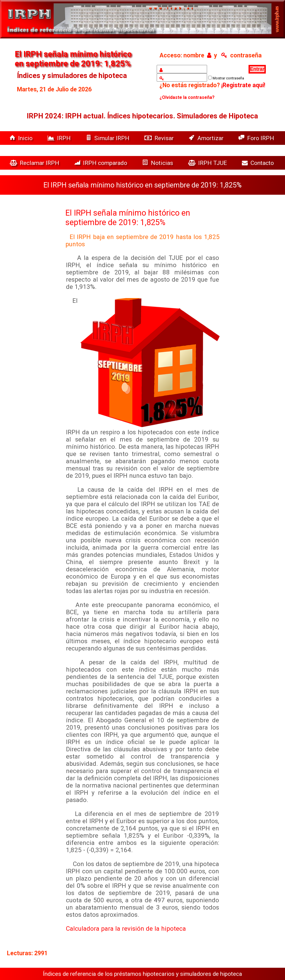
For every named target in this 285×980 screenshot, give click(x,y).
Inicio (22, 138)
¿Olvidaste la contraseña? (187, 97)
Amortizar (207, 138)
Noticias (158, 163)
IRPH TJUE (208, 163)
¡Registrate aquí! (243, 85)
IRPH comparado (101, 163)
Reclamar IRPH (35, 163)
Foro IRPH (258, 138)
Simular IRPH (108, 138)
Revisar (160, 138)
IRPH (60, 138)
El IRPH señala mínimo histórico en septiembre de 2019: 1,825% (128, 218)
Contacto (259, 163)
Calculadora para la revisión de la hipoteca (126, 928)
